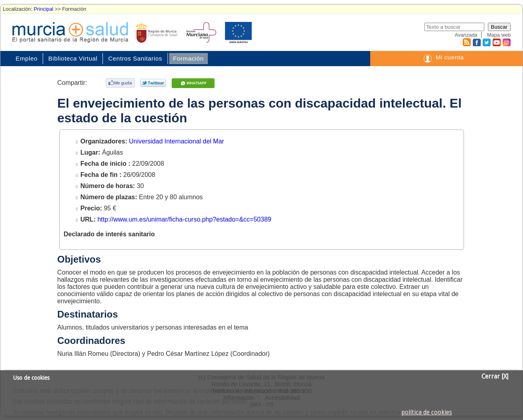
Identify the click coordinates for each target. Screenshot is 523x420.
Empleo (27, 58)
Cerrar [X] (495, 377)
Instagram (506, 42)
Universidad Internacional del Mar (176, 141)
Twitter (486, 42)
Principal (44, 9)
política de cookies (427, 412)
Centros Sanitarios (135, 58)
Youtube (496, 42)
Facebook (476, 42)
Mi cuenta (450, 57)
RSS (466, 42)
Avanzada (466, 35)
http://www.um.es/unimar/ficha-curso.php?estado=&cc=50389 (184, 219)
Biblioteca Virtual (73, 58)
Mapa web (499, 35)
